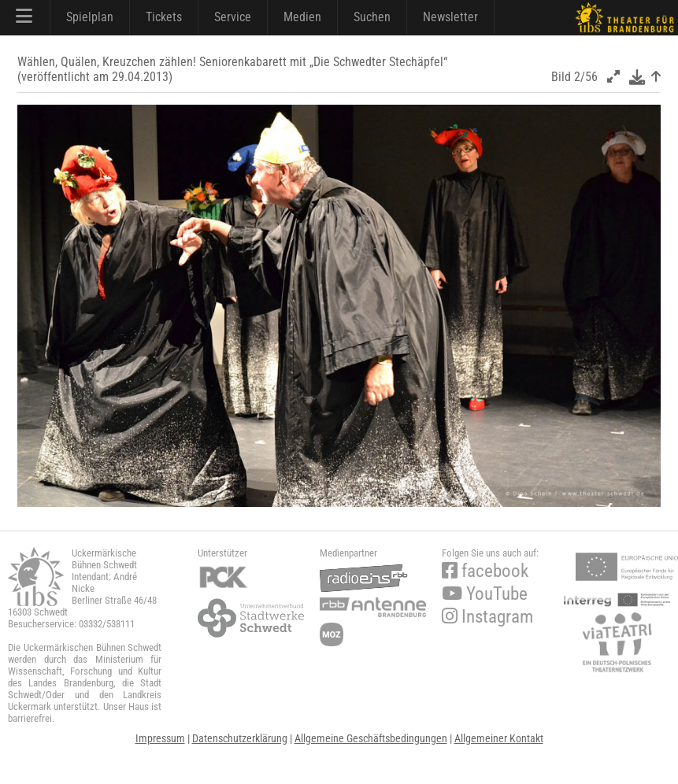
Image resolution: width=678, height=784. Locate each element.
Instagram (487, 617)
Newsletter (450, 17)
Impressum (160, 738)
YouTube (485, 594)
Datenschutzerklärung (240, 738)
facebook (485, 571)
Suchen (372, 17)
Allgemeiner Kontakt (499, 738)
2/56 (586, 77)
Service (233, 17)
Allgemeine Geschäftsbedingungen (371, 738)
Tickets (164, 17)
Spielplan (90, 17)
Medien (302, 17)
